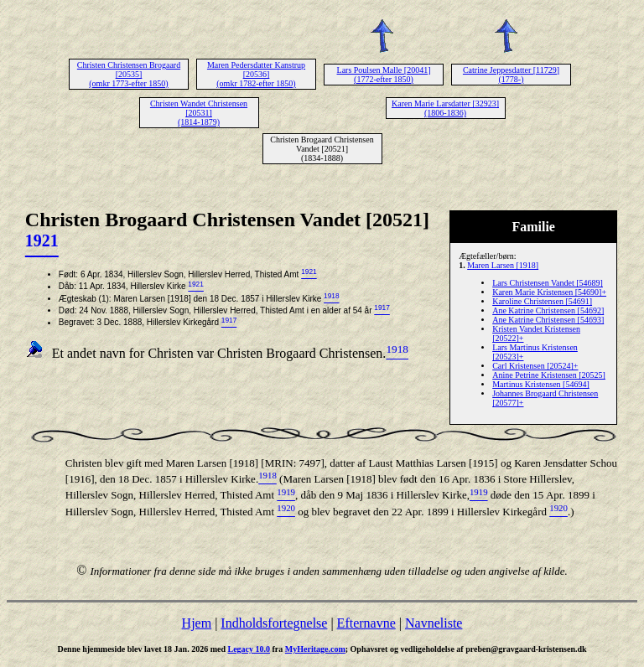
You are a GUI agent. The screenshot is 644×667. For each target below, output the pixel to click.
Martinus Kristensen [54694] (541, 384)
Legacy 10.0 (249, 649)
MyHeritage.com (315, 649)
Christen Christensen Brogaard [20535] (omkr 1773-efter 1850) (129, 74)
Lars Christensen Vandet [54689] (548, 283)
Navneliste (434, 623)
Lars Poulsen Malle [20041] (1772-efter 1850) (384, 75)
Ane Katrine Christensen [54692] (548, 310)
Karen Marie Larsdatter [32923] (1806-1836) (445, 108)
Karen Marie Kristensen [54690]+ (549, 292)
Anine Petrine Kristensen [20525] (549, 375)
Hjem (197, 623)
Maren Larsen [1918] (503, 265)
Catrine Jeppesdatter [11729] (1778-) (511, 75)
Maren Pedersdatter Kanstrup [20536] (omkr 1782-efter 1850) (256, 74)
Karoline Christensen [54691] (542, 301)
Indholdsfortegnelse (274, 623)
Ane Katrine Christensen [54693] (548, 320)
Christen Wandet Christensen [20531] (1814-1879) (199, 113)
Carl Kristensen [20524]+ (535, 366)
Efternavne (366, 623)
